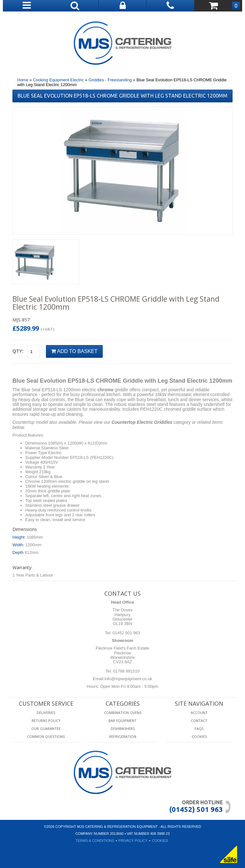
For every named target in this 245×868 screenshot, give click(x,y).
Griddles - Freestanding (110, 80)
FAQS (199, 728)
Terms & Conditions (95, 841)
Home (23, 80)
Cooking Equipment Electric (58, 80)
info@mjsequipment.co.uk (128, 679)
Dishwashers (123, 728)
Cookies (199, 736)
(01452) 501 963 (196, 809)
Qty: (18, 351)
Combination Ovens (123, 713)
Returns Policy (46, 721)
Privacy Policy (133, 841)
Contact (199, 721)
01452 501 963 (126, 633)
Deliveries (46, 713)
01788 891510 (126, 671)
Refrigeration (123, 736)
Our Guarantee (46, 728)
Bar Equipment (122, 721)
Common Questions (46, 736)
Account (199, 713)
